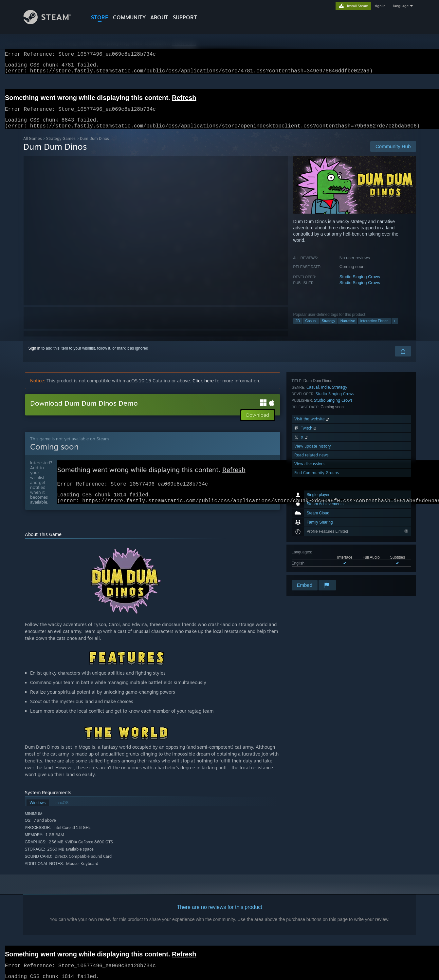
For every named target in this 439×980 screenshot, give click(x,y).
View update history (313, 543)
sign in (380, 6)
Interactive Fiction (374, 329)
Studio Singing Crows (360, 285)
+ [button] (395, 329)
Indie (326, 484)
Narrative (348, 329)
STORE (100, 17)
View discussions (310, 561)
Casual (311, 329)
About (159, 17)
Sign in (35, 356)
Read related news (311, 552)
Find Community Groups (317, 570)
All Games (33, 146)
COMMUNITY (129, 17)
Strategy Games (61, 146)
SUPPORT (185, 17)
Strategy (329, 329)
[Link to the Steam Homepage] (52, 22)
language (401, 6)
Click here (203, 388)
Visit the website (312, 516)
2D (298, 329)
